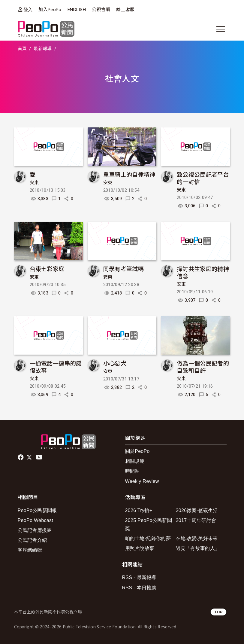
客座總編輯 (30, 550)
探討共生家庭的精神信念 (203, 272)
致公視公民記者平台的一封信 (203, 178)
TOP (218, 612)
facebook (21, 457)
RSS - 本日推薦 (139, 588)
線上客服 (125, 10)
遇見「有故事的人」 (198, 548)
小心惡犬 (115, 363)
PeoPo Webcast (36, 520)
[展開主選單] (221, 29)
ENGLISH (77, 10)
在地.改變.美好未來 (197, 538)
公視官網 (101, 10)
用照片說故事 (140, 548)
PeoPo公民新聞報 (37, 510)
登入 (28, 9)
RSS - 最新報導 (139, 577)
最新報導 (42, 49)
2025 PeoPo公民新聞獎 (149, 524)
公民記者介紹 (32, 540)
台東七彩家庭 (47, 269)
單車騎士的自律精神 (129, 174)
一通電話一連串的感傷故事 (56, 366)
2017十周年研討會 (196, 520)
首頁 (22, 49)
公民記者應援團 (35, 530)
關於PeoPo (137, 451)
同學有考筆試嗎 (124, 269)
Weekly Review (142, 481)
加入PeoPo (50, 10)
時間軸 (133, 471)
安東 (34, 183)
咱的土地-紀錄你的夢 (148, 538)
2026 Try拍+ (139, 510)
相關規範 (135, 461)
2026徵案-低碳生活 (197, 510)
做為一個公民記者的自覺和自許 (203, 366)
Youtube (40, 457)
